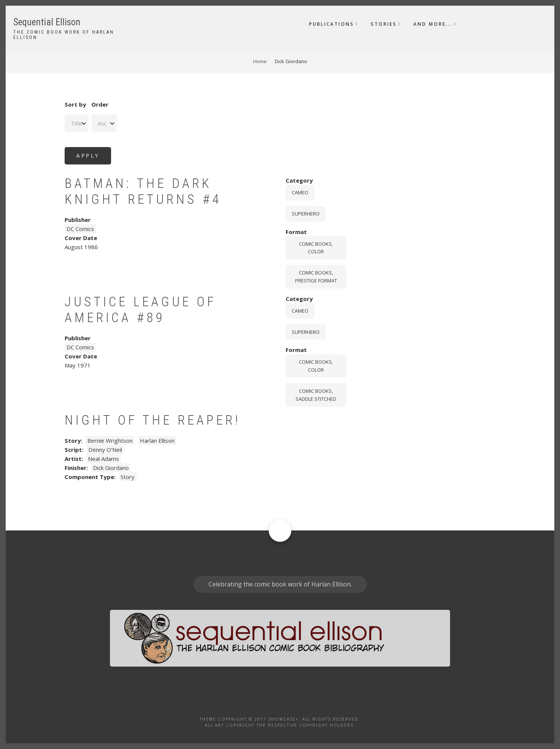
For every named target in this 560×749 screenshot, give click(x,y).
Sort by (75, 104)
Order (100, 104)
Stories (384, 24)
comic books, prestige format (316, 277)
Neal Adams (104, 459)
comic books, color (316, 248)
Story (128, 477)
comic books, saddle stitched (316, 395)
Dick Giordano (111, 468)
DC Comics (80, 229)
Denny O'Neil (105, 450)
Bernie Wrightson (110, 440)
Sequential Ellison (47, 22)
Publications (332, 24)
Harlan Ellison (157, 440)
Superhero (306, 214)
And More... (433, 24)
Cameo (300, 192)
